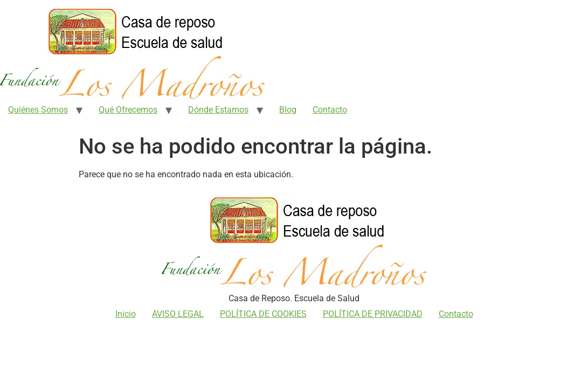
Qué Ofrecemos (128, 110)
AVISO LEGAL (178, 314)
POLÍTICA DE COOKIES (263, 314)
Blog (288, 110)
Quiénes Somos (38, 110)
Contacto (330, 110)
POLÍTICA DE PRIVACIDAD (373, 314)
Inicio (126, 314)
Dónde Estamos (218, 110)
